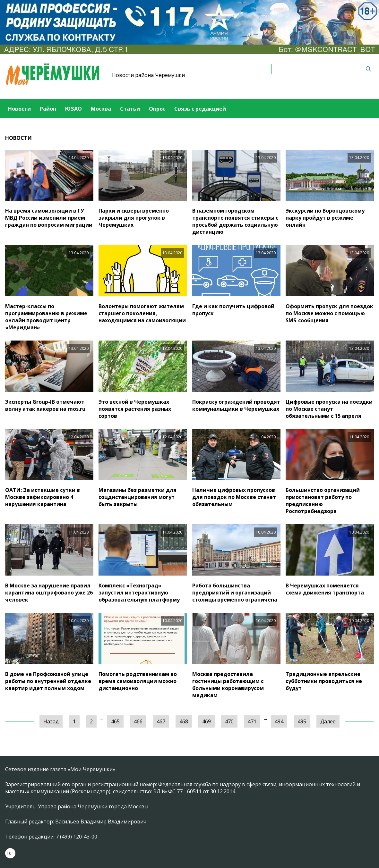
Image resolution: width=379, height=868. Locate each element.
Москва (101, 109)
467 (161, 721)
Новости (19, 109)
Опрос (157, 109)
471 (252, 721)
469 (207, 721)
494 (279, 721)
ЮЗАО (73, 109)
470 (229, 721)
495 (302, 721)
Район (48, 109)
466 (138, 721)
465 (115, 721)
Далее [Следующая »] (328, 721)
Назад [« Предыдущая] (51, 721)
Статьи (130, 109)
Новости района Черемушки (148, 75)
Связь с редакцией (200, 109)
